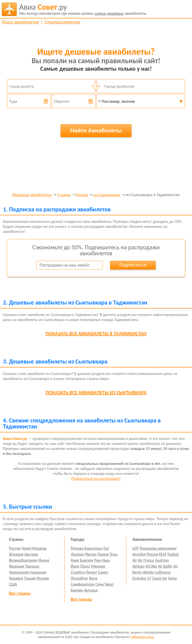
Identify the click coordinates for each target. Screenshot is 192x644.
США (13, 584)
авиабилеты (83, 9)
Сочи (99, 584)
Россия (82, 195)
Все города (81, 599)
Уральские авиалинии (158, 548)
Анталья (91, 590)
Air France (146, 560)
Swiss (172, 578)
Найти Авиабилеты (96, 130)
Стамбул (78, 572)
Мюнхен (98, 566)
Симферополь (83, 584)
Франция (17, 566)
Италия (43, 578)
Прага (85, 566)
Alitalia (148, 572)
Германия (38, 572)
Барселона (93, 548)
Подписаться (133, 265)
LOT (135, 548)
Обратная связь (142, 637)
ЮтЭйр (151, 566)
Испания (16, 554)
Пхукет (91, 572)
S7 (149, 578)
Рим (98, 560)
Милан (91, 554)
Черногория (19, 572)
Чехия (26, 548)
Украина (16, 578)
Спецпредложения (62, 22)
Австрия (31, 554)
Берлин (77, 590)
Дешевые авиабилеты (32, 195)
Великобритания (23, 560)
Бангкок (87, 560)
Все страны (20, 593)
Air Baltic (165, 566)
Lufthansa (163, 572)
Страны (64, 195)
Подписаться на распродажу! (96, 479)
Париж (103, 554)
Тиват (109, 584)
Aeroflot (139, 554)
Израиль (39, 548)
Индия (44, 560)
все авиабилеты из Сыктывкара (96, 392)
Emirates (139, 578)
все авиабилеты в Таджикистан (96, 333)
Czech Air (160, 578)
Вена (93, 578)
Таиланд (32, 566)
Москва (77, 548)
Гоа (106, 548)
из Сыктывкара (107, 195)
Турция (30, 578)
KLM (163, 554)
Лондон (77, 554)
